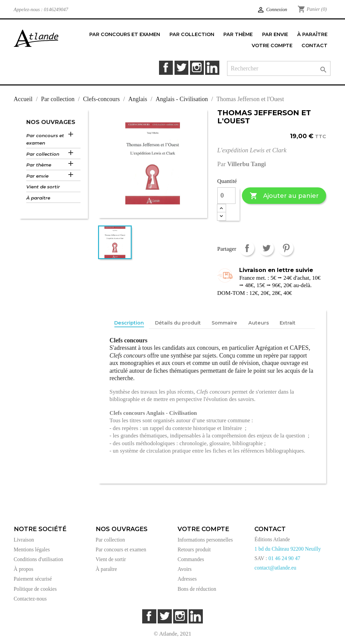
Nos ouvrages (51, 122)
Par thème (39, 165)
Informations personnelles (205, 540)
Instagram (197, 68)
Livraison (24, 540)
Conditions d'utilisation (39, 559)
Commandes (191, 559)
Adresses (187, 579)
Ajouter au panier (284, 196)
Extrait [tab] (288, 323)
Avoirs (185, 569)
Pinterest (286, 248)
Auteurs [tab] (259, 323)
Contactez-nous (30, 599)
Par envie (37, 176)
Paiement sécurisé (33, 579)
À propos (24, 569)
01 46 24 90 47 (285, 558)
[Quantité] (226, 196)
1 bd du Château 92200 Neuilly (288, 549)
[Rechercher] (279, 69)
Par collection (43, 154)
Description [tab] (129, 323)
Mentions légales (32, 549)
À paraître (38, 198)
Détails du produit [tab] (178, 323)
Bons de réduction (197, 589)
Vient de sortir (43, 187)
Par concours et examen (45, 139)
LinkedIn (212, 68)
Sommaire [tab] (224, 323)
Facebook (166, 68)
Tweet (266, 248)
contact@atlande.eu (275, 568)
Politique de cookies (35, 589)
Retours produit (194, 549)
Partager (247, 248)
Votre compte (203, 529)
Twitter (181, 68)
